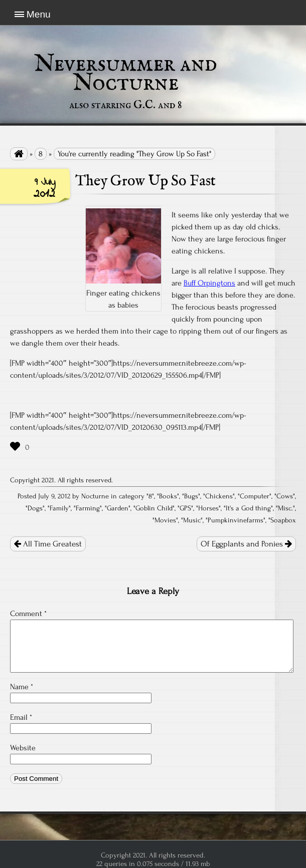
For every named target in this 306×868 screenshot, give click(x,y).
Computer (255, 496)
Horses (208, 508)
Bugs (191, 496)
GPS (185, 508)
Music (192, 520)
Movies (165, 520)
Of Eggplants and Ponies (246, 544)
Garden (118, 508)
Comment (28, 614)
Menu (39, 14)
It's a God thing (248, 508)
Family (59, 508)
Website (23, 748)
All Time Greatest (48, 544)
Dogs (35, 508)
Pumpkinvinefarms (236, 520)
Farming (88, 508)
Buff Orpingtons (209, 283)
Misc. (285, 508)
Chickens (219, 496)
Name (22, 687)
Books (168, 496)
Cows (285, 496)
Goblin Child (154, 508)
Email (21, 717)
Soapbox (283, 520)
